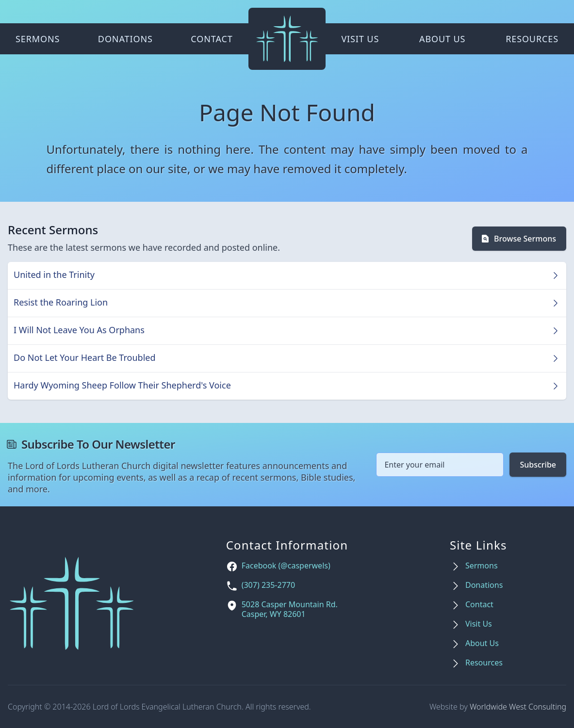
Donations (125, 39)
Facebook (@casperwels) (286, 566)
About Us (442, 39)
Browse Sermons (518, 239)
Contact (212, 39)
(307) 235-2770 (268, 585)
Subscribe (538, 465)
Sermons (38, 39)
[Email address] (440, 465)
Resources (532, 39)
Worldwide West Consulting (518, 707)
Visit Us (360, 39)
